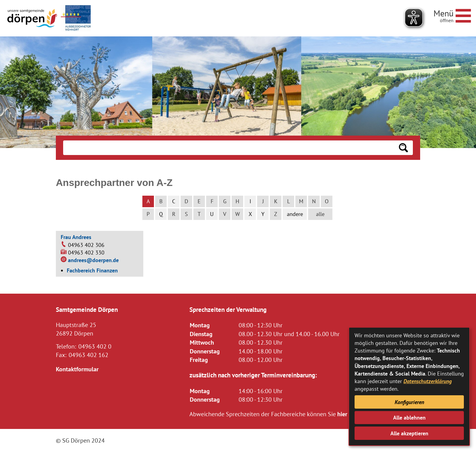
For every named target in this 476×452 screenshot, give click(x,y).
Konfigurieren (409, 402)
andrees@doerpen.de (93, 260)
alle (320, 214)
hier (342, 414)
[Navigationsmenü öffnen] (452, 15)
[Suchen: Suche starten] (403, 148)
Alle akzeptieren (409, 433)
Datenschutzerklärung (428, 381)
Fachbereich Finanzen (92, 270)
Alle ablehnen (409, 418)
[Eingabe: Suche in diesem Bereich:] (229, 148)
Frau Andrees (76, 237)
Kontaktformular (77, 369)
